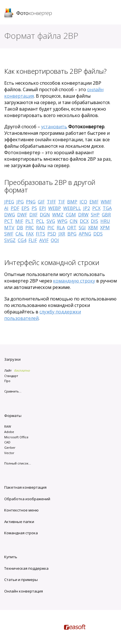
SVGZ (10, 240)
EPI (43, 208)
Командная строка (21, 533)
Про (7, 381)
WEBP (55, 208)
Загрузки (12, 359)
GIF (41, 202)
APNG (85, 234)
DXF (33, 215)
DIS (94, 221)
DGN (45, 215)
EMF (94, 202)
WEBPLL (72, 208)
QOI (55, 240)
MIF (19, 221)
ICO (83, 202)
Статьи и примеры (21, 580)
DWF (22, 215)
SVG (51, 221)
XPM (105, 228)
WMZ (58, 215)
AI (6, 208)
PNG (31, 202)
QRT (72, 228)
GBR (106, 215)
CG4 (22, 240)
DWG (10, 215)
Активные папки (19, 522)
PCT (9, 221)
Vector (9, 453)
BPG (72, 234)
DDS (98, 234)
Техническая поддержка (26, 568)
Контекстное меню (21, 510)
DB (20, 228)
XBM (93, 228)
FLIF (33, 240)
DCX (84, 221)
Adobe (9, 432)
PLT (30, 221)
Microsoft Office (16, 437)
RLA (61, 228)
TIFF (51, 202)
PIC (51, 228)
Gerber (10, 447)
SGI (82, 228)
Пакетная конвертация (25, 487)
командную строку (74, 281)
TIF (61, 202)
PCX (96, 208)
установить (54, 127)
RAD (41, 228)
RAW (8, 426)
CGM (71, 215)
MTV (9, 228)
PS (34, 208)
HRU (105, 221)
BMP (72, 202)
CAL (20, 234)
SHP (95, 215)
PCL (40, 221)
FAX (30, 234)
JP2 (87, 208)
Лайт (8, 370)
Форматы (13, 416)
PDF (15, 208)
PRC (30, 228)
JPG (20, 202)
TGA (107, 208)
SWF (9, 234)
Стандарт (11, 376)
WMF (106, 202)
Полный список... (18, 463)
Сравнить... (13, 391)
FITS (40, 234)
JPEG (9, 202)
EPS (25, 208)
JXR (62, 234)
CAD (7, 442)
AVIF (44, 240)
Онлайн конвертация (24, 591)
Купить (11, 557)
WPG (62, 221)
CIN (74, 221)
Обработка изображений (27, 499)
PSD (52, 234)
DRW (83, 215)
